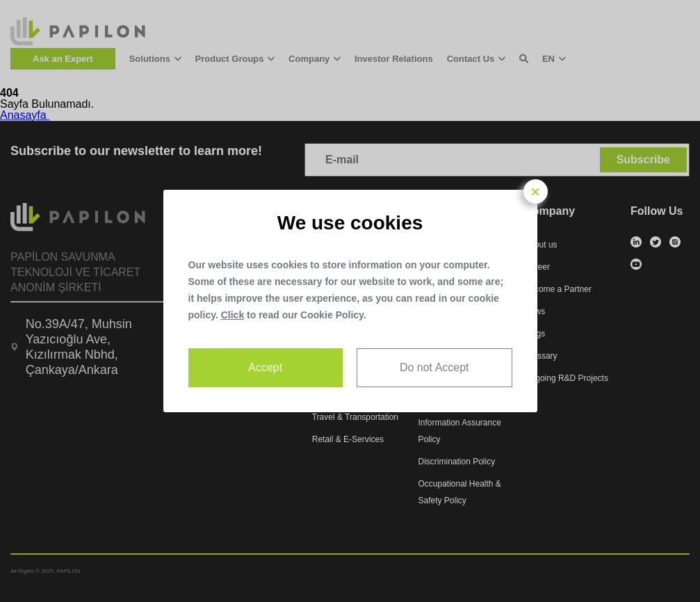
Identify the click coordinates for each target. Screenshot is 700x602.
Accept (265, 367)
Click (233, 315)
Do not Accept (434, 367)
